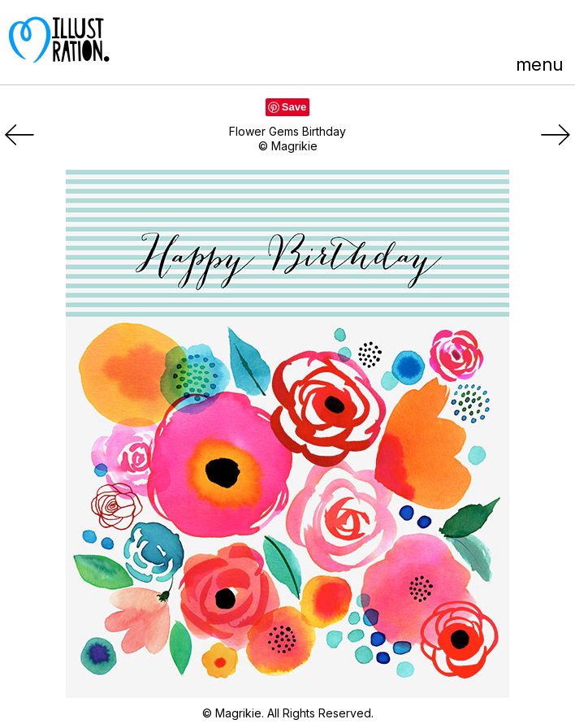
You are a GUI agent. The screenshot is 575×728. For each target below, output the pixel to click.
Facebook (493, 30)
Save (294, 107)
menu (539, 64)
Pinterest (463, 30)
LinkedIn (523, 30)
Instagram (553, 30)
